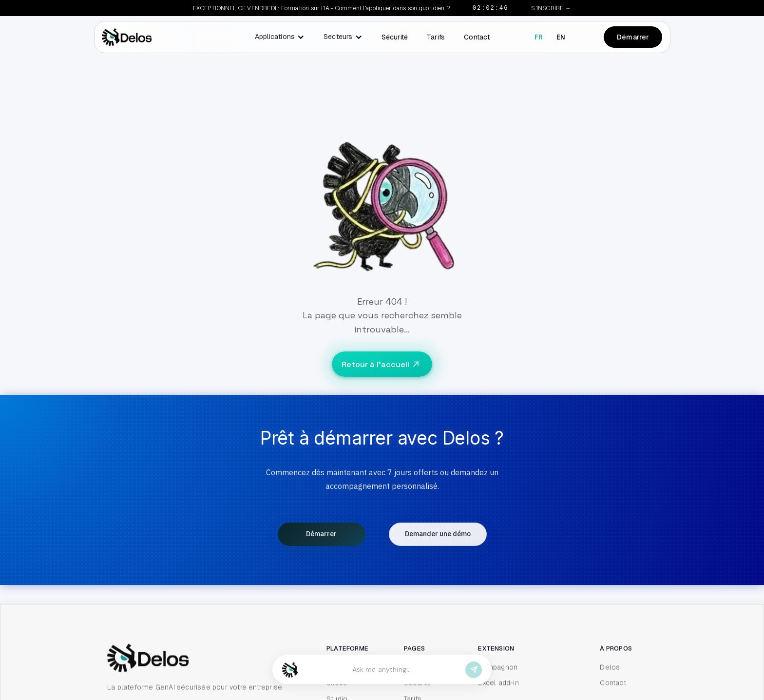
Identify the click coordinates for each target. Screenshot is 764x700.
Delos (610, 694)
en (561, 37)
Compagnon (498, 694)
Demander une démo (438, 534)
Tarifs (436, 37)
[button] (277, 37)
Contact (477, 37)
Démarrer (633, 37)
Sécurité (395, 37)
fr (539, 37)
